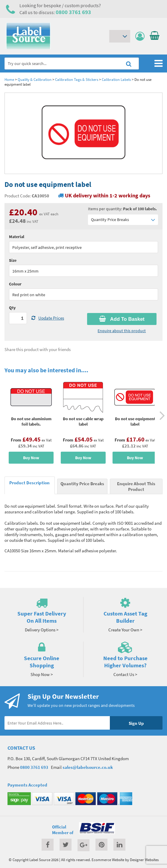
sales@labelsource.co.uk (88, 767)
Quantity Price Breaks (123, 220)
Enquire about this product (122, 331)
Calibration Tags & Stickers (77, 79)
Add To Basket (122, 319)
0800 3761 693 (73, 12)
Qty (12, 308)
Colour (15, 284)
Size (13, 260)
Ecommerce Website (108, 860)
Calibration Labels (116, 79)
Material (17, 237)
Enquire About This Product (136, 486)
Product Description (29, 483)
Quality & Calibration (35, 79)
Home (9, 79)
